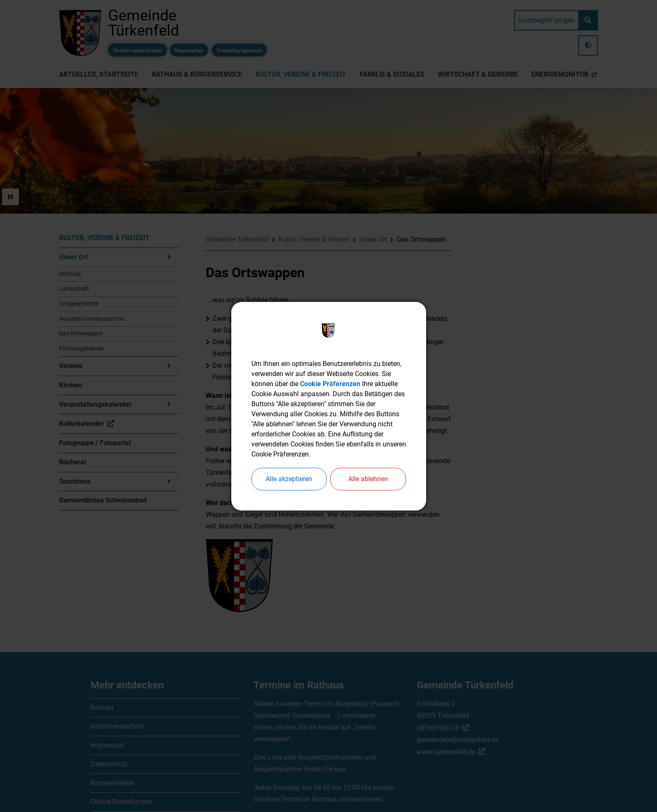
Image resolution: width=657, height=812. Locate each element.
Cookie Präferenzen (330, 384)
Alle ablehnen (368, 479)
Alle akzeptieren (289, 479)
